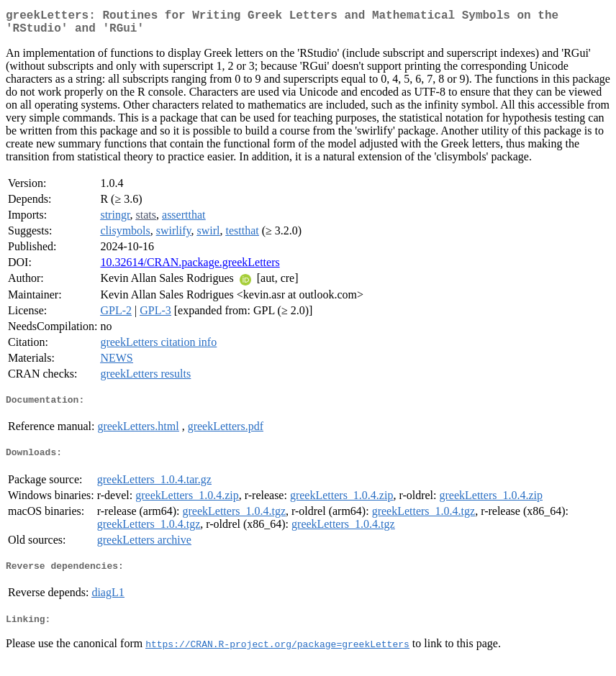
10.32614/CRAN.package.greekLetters (190, 268)
